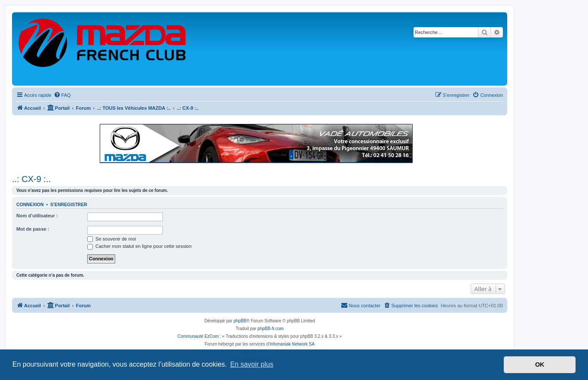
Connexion (30, 204)
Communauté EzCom (198, 336)
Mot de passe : (33, 229)
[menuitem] (62, 95)
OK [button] (540, 365)
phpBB (240, 321)
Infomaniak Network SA (292, 344)
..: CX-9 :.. (31, 179)
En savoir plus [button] (252, 364)
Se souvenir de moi (112, 239)
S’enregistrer (69, 204)
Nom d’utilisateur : (37, 216)
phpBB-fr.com (271, 329)
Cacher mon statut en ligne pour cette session (139, 246)
